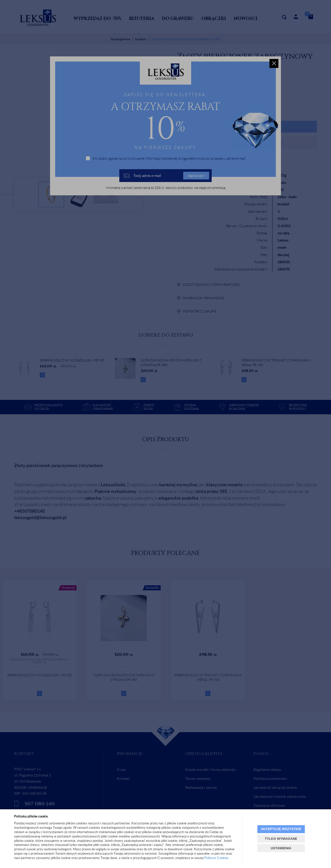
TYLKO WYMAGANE (281, 839)
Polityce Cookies (216, 858)
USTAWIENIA (281, 848)
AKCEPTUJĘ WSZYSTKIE (281, 829)
